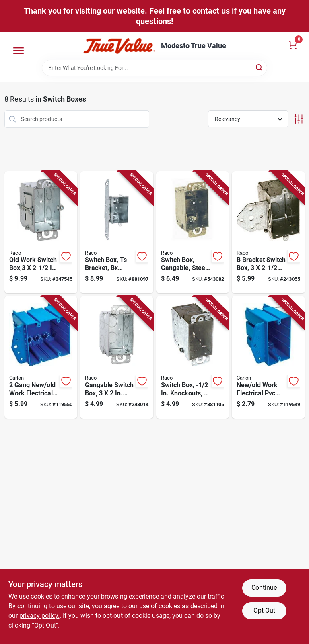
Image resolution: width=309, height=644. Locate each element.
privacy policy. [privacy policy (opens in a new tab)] (39, 616)
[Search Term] (154, 68)
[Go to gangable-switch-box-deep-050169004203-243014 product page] (117, 357)
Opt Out (264, 610)
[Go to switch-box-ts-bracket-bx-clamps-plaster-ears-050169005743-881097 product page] (117, 232)
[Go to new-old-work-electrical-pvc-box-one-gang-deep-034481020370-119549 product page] (268, 357)
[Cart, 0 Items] (293, 45)
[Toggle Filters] (299, 119)
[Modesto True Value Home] (119, 46)
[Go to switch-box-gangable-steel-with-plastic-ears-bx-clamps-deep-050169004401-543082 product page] (193, 232)
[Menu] (19, 51)
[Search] (260, 67)
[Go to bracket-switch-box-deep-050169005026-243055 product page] (268, 232)
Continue (264, 588)
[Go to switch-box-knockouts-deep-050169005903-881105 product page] (193, 357)
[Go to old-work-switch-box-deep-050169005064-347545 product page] (41, 232)
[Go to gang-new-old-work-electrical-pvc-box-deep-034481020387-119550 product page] (41, 357)
